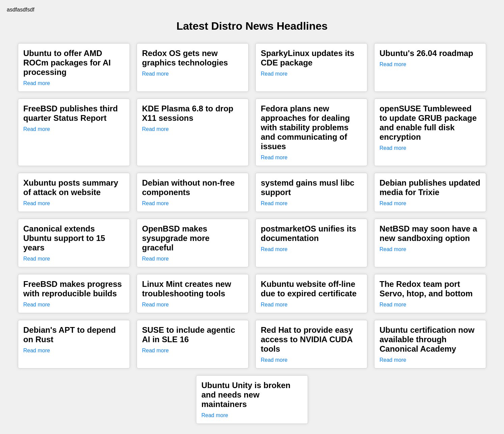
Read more (37, 83)
